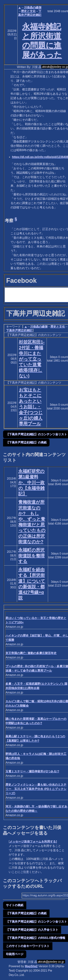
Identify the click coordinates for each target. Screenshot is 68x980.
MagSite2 (31, 966)
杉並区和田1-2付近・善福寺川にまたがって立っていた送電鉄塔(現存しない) (32, 359)
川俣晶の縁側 (33, 7)
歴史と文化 (28, 11)
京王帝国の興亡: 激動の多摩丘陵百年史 (31, 653)
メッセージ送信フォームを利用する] (33, 842)
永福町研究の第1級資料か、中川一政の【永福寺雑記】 (31, 482)
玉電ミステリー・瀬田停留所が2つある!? (32, 771)
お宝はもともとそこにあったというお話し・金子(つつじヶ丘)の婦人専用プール (31, 407)
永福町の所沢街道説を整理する (31, 555)
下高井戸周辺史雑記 (19, 330)
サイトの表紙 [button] (15, 905)
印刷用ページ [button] (15, 954)
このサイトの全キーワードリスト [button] (28, 946)
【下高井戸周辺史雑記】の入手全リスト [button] (32, 930)
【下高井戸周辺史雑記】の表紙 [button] (26, 442)
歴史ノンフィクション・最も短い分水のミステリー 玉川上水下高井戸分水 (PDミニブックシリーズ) (36, 789)
